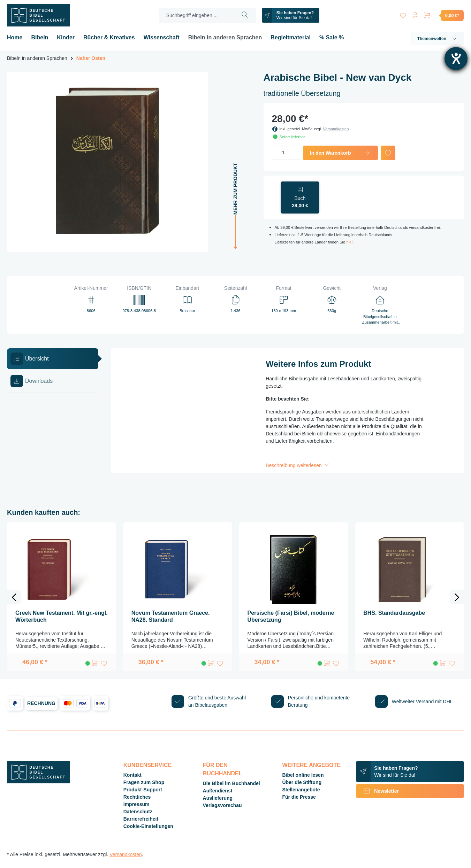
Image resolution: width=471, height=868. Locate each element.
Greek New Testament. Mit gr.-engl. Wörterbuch (62, 616)
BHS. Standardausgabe (394, 613)
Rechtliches (137, 797)
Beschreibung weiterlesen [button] (298, 465)
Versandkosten (336, 129)
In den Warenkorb (340, 153)
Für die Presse (299, 797)
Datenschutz (138, 812)
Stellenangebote (301, 790)
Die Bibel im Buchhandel (231, 783)
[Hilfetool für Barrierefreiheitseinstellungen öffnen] (456, 59)
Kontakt (132, 775)
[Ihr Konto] (415, 14)
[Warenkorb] (443, 15)
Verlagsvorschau (222, 805)
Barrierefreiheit (141, 819)
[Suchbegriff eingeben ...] (196, 15)
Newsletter (377, 791)
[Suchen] (244, 15)
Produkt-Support (143, 790)
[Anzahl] (286, 153)
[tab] (53, 359)
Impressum (136, 804)
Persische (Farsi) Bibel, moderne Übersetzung (291, 616)
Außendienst (218, 791)
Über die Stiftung (302, 782)
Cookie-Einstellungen (148, 826)
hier (349, 242)
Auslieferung (218, 798)
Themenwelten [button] (438, 39)
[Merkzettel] (402, 14)
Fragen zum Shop (144, 782)
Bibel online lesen (303, 775)
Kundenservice (147, 765)
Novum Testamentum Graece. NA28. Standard (171, 616)
